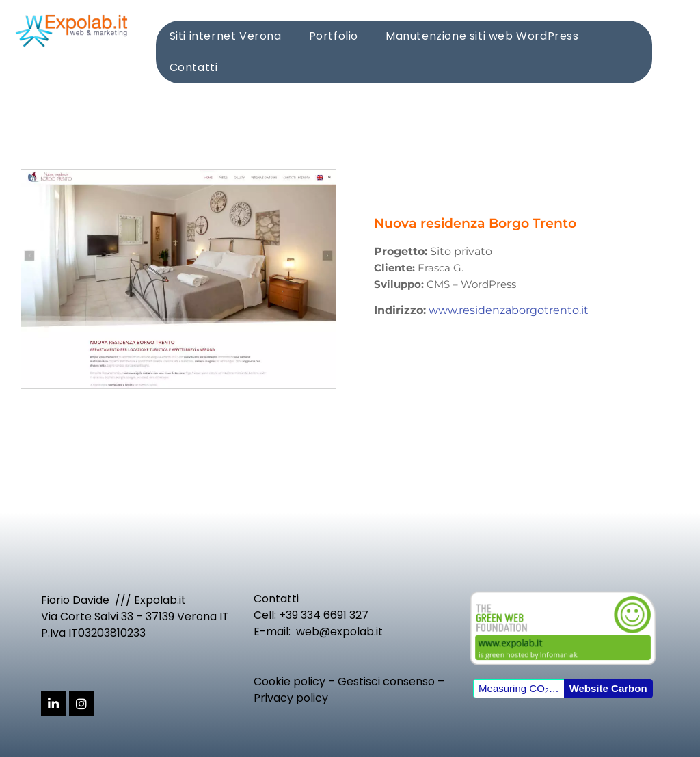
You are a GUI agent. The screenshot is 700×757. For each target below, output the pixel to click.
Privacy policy (291, 698)
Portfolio (334, 36)
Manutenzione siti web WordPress (482, 36)
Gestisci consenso (386, 681)
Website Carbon (608, 688)
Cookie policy (290, 681)
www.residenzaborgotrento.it (509, 310)
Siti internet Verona (226, 36)
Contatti (194, 67)
